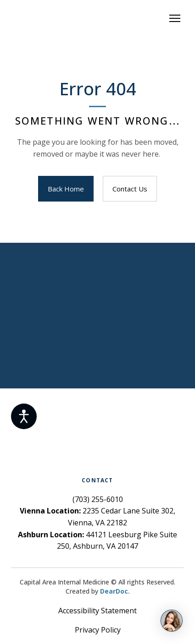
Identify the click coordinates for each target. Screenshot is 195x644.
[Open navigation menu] (175, 18)
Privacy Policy (98, 630)
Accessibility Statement (97, 611)
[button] (66, 189)
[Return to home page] (88, 18)
